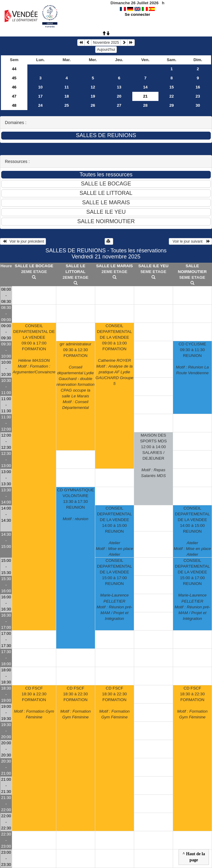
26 (93, 105)
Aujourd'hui (106, 50)
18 (67, 96)
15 (172, 87)
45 (14, 78)
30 (198, 105)
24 (40, 105)
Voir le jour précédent (23, 241)
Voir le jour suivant (190, 241)
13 (119, 87)
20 (119, 96)
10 (40, 87)
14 (145, 87)
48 (14, 105)
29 (172, 105)
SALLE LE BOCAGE (34, 266)
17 (40, 96)
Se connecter (137, 14)
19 (93, 96)
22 (172, 96)
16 (198, 87)
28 (145, 105)
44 (14, 69)
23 (198, 96)
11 (67, 87)
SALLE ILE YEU (153, 266)
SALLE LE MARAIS (115, 266)
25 (67, 105)
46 (14, 87)
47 (14, 96)
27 (119, 105)
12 (93, 87)
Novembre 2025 (106, 43)
